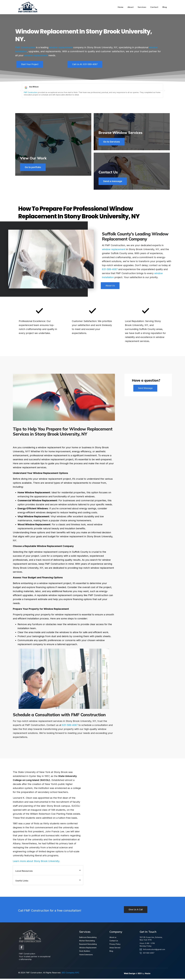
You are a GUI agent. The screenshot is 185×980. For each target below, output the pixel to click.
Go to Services (113, 142)
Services (142, 7)
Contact (154, 7)
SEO (140, 975)
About (131, 7)
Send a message (114, 182)
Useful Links (22, 883)
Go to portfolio (34, 182)
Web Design (130, 975)
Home (121, 7)
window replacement (61, 47)
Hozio (148, 975)
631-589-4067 (110, 272)
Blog (165, 7)
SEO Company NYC (70, 974)
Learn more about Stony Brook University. (36, 863)
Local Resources (24, 873)
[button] (21, 91)
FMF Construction (25, 47)
